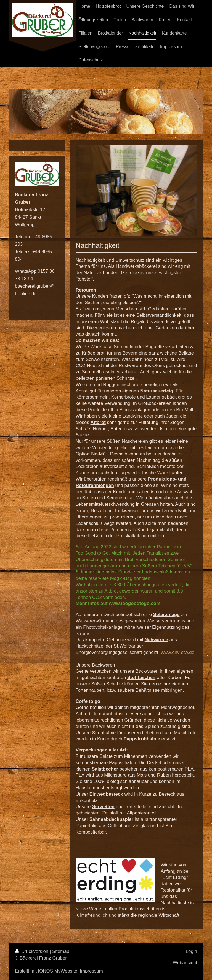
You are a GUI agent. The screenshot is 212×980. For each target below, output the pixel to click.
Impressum (91, 971)
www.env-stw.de (178, 652)
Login (191, 951)
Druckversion (32, 951)
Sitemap (61, 951)
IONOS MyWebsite (58, 971)
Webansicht (185, 963)
